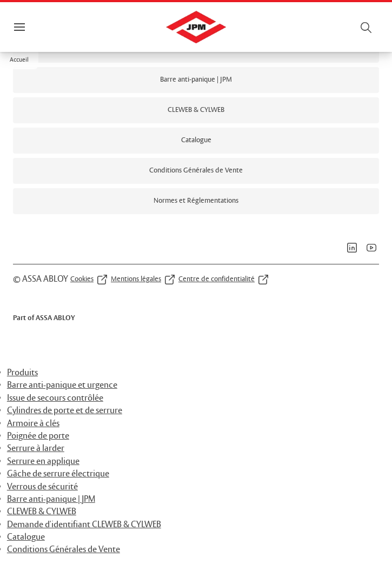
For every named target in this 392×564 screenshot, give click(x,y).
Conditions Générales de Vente (64, 550)
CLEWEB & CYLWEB (42, 512)
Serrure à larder (36, 449)
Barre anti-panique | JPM (51, 499)
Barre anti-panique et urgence (62, 385)
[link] (196, 80)
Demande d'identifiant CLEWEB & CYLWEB (84, 525)
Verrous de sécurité (42, 487)
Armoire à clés (33, 424)
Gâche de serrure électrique (58, 474)
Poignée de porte (38, 436)
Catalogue (26, 537)
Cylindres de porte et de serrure (65, 411)
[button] (19, 61)
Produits (22, 373)
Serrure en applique (43, 462)
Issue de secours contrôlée (55, 398)
